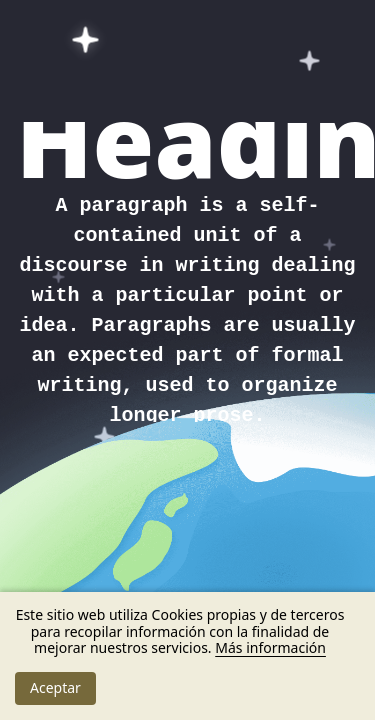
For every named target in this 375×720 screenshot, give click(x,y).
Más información (270, 647)
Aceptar (55, 687)
